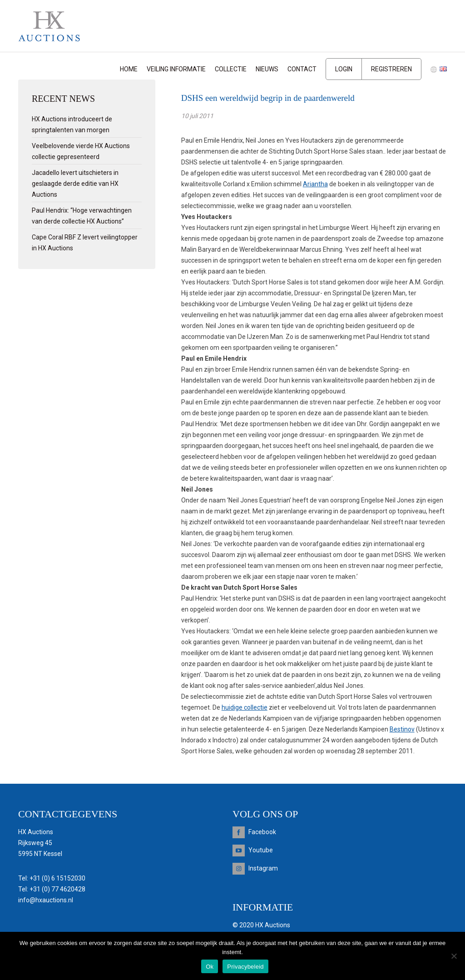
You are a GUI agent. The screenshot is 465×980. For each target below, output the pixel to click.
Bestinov (402, 729)
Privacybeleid (245, 967)
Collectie (231, 69)
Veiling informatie (176, 69)
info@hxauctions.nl (46, 900)
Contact (302, 69)
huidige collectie (245, 707)
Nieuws (267, 69)
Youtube (261, 850)
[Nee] (454, 956)
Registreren (391, 69)
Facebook (262, 832)
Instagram (263, 868)
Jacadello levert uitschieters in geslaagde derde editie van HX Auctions (75, 184)
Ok (210, 967)
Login (344, 69)
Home (129, 69)
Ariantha (315, 184)
